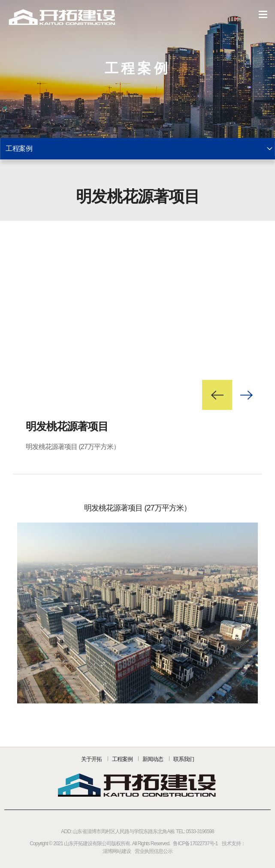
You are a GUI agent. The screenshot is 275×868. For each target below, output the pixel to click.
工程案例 (122, 759)
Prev (217, 395)
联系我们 (184, 759)
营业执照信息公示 (154, 851)
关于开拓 (91, 759)
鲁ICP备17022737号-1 (195, 844)
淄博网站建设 (117, 851)
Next (247, 395)
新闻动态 (153, 759)
